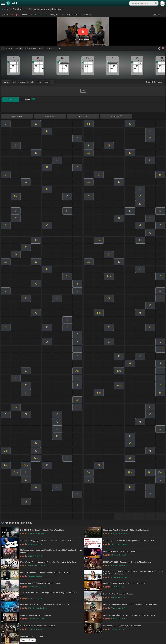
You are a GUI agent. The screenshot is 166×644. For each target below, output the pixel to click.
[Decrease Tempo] (3, 48)
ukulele (22, 82)
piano (14, 82)
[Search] (156, 3)
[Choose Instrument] (52, 82)
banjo (39, 82)
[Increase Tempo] (21, 48)
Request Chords (28, 640)
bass (47, 82)
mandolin (31, 82)
